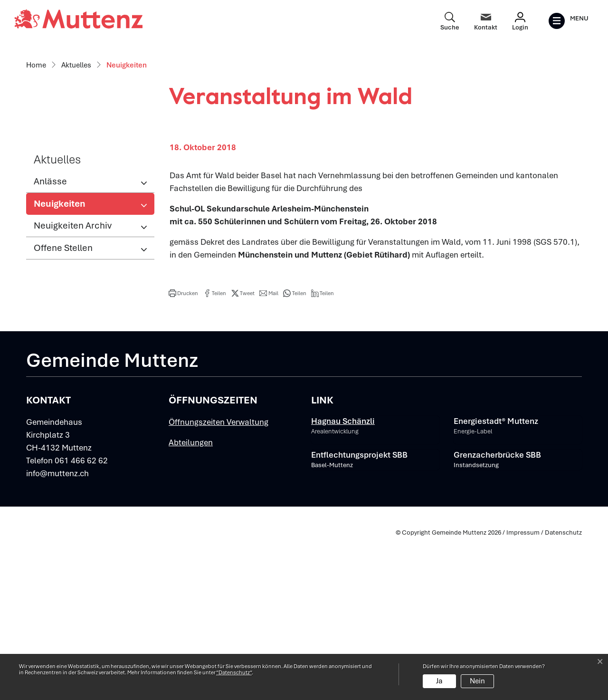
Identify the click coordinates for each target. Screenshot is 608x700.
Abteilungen (191, 604)
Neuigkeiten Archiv (73, 387)
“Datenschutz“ (234, 672)
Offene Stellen (63, 409)
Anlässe (50, 342)
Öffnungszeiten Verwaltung (218, 584)
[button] (183, 454)
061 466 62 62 (81, 622)
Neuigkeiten (65, 367)
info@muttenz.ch (57, 635)
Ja (439, 681)
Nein (477, 681)
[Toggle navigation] (568, 21)
